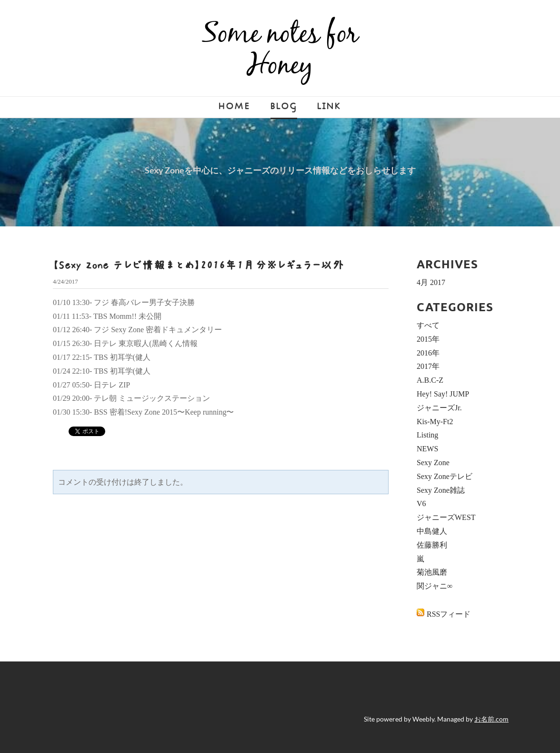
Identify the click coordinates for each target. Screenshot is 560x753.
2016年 (428, 353)
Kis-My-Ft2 (435, 422)
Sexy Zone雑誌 (441, 490)
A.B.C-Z (430, 380)
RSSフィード (449, 614)
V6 (421, 504)
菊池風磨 (432, 572)
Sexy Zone (433, 463)
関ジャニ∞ (435, 586)
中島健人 (432, 531)
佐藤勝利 (432, 545)
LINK (329, 107)
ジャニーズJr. (439, 408)
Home (235, 107)
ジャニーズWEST (446, 517)
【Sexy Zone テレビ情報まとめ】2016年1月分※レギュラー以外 (199, 265)
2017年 (428, 366)
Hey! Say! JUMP (443, 394)
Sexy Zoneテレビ (445, 476)
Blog (284, 107)
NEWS (427, 449)
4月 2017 (431, 282)
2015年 (428, 339)
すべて (428, 325)
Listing (427, 435)
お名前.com (491, 719)
